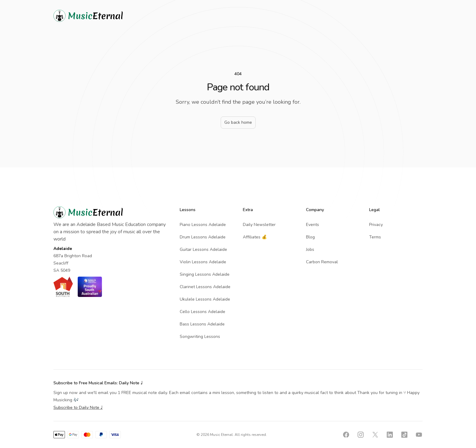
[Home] (99, 16)
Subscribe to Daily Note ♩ (78, 408)
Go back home (238, 122)
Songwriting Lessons (200, 337)
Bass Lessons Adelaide (202, 324)
